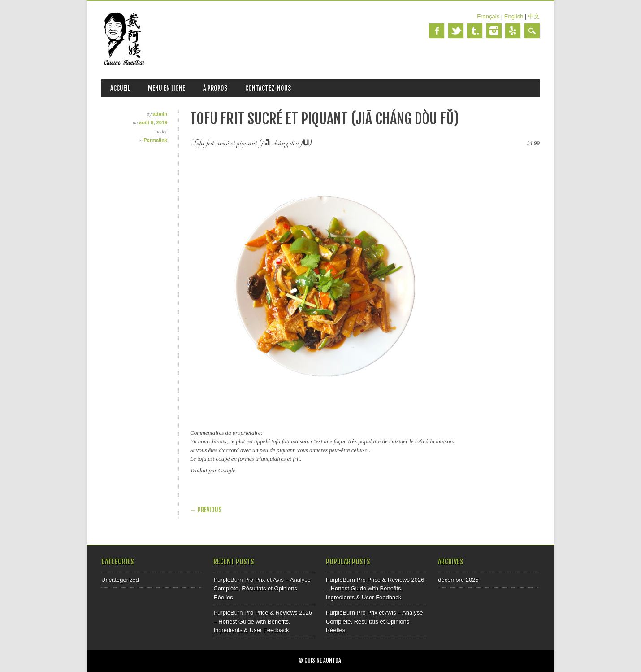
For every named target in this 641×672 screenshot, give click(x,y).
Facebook (437, 31)
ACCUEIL (120, 88)
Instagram (494, 31)
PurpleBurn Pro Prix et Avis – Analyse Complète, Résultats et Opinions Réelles (262, 589)
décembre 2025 (458, 580)
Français (488, 16)
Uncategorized (120, 580)
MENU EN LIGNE (167, 88)
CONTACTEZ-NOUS (268, 88)
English (514, 16)
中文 (534, 16)
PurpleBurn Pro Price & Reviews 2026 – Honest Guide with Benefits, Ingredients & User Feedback (263, 621)
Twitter (456, 31)
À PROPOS (215, 88)
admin (160, 114)
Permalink (155, 140)
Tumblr (475, 31)
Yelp (513, 31)
